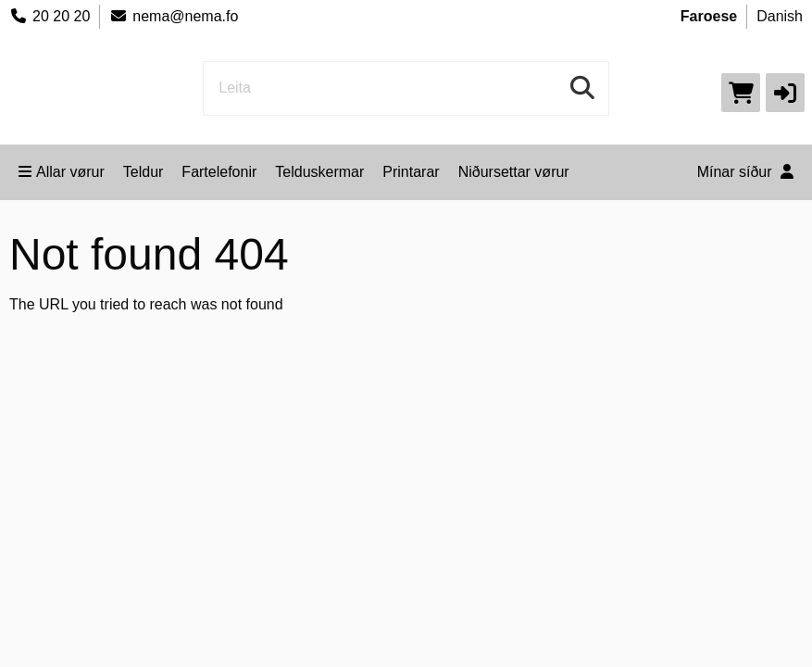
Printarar (411, 172)
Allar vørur (62, 172)
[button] (785, 93)
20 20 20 (50, 16)
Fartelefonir (219, 172)
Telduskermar (319, 172)
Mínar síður (745, 172)
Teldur (144, 172)
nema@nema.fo (174, 16)
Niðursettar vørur (514, 172)
